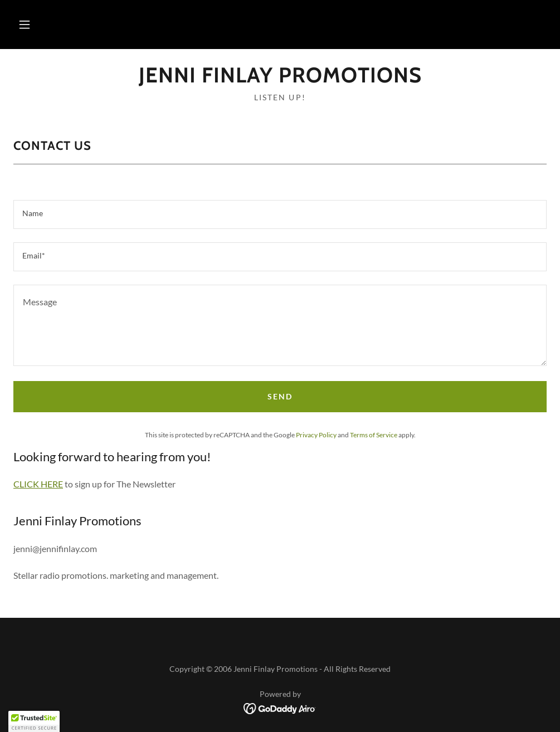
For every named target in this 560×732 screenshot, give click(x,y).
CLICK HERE (38, 484)
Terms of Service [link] (374, 435)
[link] (280, 79)
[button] (25, 25)
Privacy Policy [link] (316, 435)
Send (280, 396)
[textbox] (280, 214)
